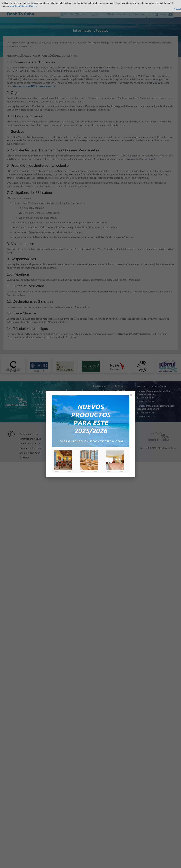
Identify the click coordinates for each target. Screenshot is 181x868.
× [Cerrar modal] (131, 395)
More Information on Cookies (23, 6)
